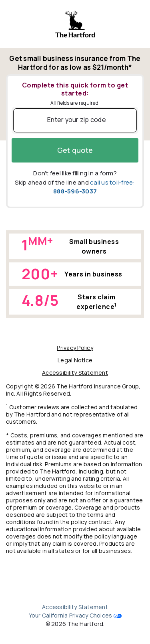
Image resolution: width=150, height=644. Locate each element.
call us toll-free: (94, 187)
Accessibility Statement (75, 373)
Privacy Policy (75, 348)
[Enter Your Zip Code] (75, 120)
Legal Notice (75, 360)
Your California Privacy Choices (71, 615)
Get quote (75, 150)
